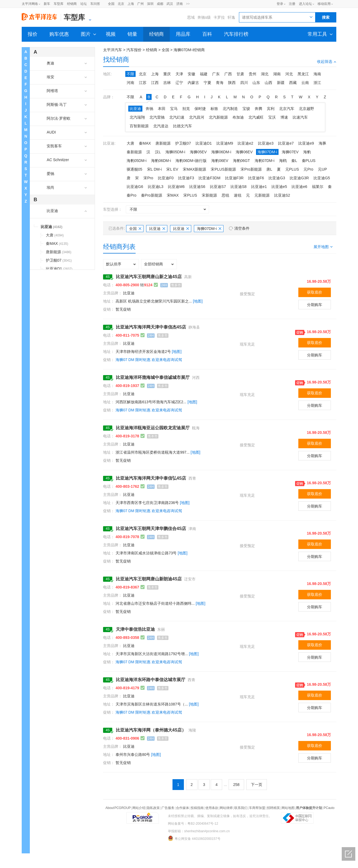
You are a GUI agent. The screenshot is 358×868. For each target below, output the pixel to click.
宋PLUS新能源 (223, 169)
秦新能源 (134, 152)
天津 (179, 74)
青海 (220, 83)
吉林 (167, 83)
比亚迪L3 (156, 187)
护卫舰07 (183, 143)
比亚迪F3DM (209, 178)
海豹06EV (220, 161)
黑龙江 (303, 74)
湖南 (277, 74)
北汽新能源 (218, 117)
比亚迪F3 (186, 178)
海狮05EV (198, 152)
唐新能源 (163, 143)
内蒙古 (193, 83)
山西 (268, 83)
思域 (191, 17)
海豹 (307, 152)
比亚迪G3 (277, 178)
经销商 (72, 4)
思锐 (225, 195)
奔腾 (258, 109)
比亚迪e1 (259, 187)
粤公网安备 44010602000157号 (194, 838)
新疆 (281, 83)
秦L (294, 161)
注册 (292, 4)
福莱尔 (318, 187)
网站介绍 (139, 808)
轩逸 (231, 17)
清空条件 (242, 228)
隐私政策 (153, 808)
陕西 (232, 83)
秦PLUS (309, 161)
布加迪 (238, 117)
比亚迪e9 (306, 143)
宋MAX (173, 195)
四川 (244, 83)
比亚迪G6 (135, 187)
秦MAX (145, 143)
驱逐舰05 (135, 169)
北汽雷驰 (157, 117)
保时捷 (200, 109)
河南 (130, 83)
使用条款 (212, 808)
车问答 (95, 4)
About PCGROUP (118, 808)
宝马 (174, 109)
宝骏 (246, 109)
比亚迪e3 (266, 143)
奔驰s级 (204, 17)
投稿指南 (197, 808)
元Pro (308, 169)
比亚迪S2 (282, 195)
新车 (47, 4)
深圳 (150, 4)
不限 (130, 74)
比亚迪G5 (322, 178)
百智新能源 (139, 126)
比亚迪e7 (286, 143)
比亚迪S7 (218, 187)
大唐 (130, 143)
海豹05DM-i (137, 161)
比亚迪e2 (245, 143)
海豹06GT (242, 161)
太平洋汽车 (113, 50)
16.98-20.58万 (319, 281)
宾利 (271, 109)
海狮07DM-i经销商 (189, 50)
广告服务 (168, 808)
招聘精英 (273, 808)
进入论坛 (305, 4)
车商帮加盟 (257, 808)
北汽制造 (230, 109)
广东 (216, 74)
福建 (204, 74)
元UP (322, 169)
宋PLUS (190, 195)
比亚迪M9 (225, 143)
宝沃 (272, 117)
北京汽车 (287, 109)
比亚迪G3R (299, 178)
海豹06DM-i (161, 161)
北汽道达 (161, 126)
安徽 (191, 74)
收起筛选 (327, 61)
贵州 (252, 74)
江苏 (143, 83)
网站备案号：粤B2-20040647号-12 (193, 824)
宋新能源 (209, 195)
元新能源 (262, 195)
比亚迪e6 (299, 187)
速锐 (238, 195)
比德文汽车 (183, 126)
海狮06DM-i (221, 152)
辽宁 (179, 83)
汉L (158, 152)
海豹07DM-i (265, 161)
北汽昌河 (197, 117)
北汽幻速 (177, 117)
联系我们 (241, 808)
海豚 (322, 143)
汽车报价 (134, 50)
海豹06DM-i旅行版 (191, 161)
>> (188, 4)
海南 (317, 74)
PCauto (329, 808)
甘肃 (240, 74)
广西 (228, 74)
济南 (180, 4)
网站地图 (288, 808)
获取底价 (315, 292)
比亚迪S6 (197, 187)
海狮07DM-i (267, 152)
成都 (160, 4)
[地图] (198, 301)
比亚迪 (135, 109)
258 (236, 785)
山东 (256, 83)
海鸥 (283, 161)
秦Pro (132, 195)
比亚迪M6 (176, 187)
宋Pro (148, 178)
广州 (140, 4)
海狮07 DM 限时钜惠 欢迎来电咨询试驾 (149, 360)
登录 (280, 4)
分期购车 (315, 305)
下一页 (257, 785)
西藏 (293, 83)
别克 (186, 109)
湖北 (265, 74)
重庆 (167, 74)
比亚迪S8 (239, 187)
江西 (155, 83)
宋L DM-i (154, 169)
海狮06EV (244, 152)
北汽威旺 (256, 117)
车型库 (59, 4)
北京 (121, 4)
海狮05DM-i (175, 152)
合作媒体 (183, 808)
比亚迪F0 (166, 178)
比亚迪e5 (279, 187)
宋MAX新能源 (194, 169)
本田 (162, 109)
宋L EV (172, 169)
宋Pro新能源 (251, 169)
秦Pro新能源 (152, 195)
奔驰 (149, 109)
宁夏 (207, 83)
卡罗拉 (219, 17)
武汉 (170, 4)
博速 (284, 117)
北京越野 (306, 109)
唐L (269, 169)
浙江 (317, 83)
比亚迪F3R (234, 178)
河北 (289, 74)
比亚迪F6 (256, 178)
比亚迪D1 (204, 143)
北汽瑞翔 (137, 117)
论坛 (84, 4)
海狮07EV (290, 152)
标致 (214, 109)
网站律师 (226, 808)
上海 (131, 4)
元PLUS (292, 169)
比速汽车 (300, 117)
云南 (305, 83)
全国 (111, 4)
